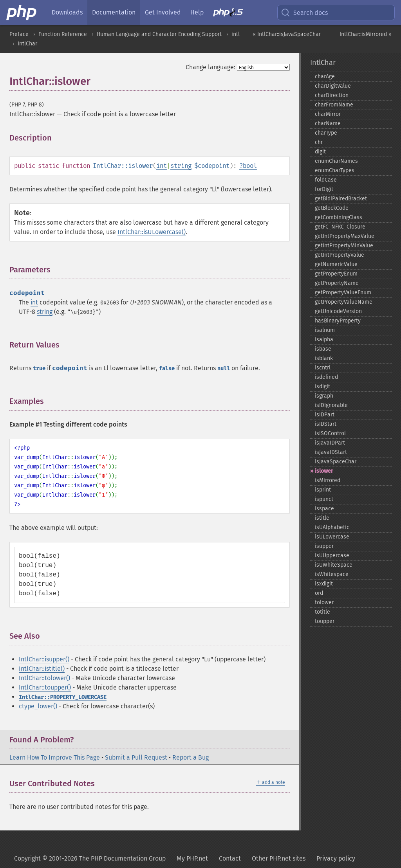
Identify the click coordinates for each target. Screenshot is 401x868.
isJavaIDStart (331, 452)
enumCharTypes (335, 170)
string (181, 166)
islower (324, 471)
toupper (325, 621)
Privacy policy (336, 858)
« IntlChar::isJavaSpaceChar (287, 34)
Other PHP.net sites (279, 858)
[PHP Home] (22, 13)
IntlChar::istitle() (42, 669)
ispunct (324, 499)
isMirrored (328, 480)
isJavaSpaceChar (336, 462)
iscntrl (323, 368)
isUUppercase (332, 556)
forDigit (324, 189)
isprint (323, 490)
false (167, 368)
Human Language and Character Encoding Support (159, 34)
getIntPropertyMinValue (344, 246)
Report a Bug (191, 757)
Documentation (114, 12)
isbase (323, 349)
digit (320, 152)
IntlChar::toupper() (45, 687)
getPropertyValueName (344, 302)
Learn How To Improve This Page (55, 757)
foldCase (326, 180)
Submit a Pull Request (136, 757)
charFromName (334, 105)
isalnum (325, 330)
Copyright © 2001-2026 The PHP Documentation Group (90, 858)
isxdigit (324, 584)
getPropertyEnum (336, 274)
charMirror (328, 114)
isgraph (324, 396)
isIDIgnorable (331, 405)
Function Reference (63, 34)
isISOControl (330, 433)
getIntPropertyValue (340, 255)
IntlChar (27, 44)
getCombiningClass (339, 217)
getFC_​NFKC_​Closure (340, 227)
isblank (324, 358)
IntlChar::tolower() (44, 678)
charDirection (332, 95)
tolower (324, 602)
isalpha (324, 339)
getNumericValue (336, 264)
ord (319, 593)
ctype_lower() (38, 706)
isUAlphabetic (332, 527)
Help (197, 12)
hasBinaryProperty (338, 321)
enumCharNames (336, 161)
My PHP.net (192, 858)
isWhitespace (332, 574)
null (224, 368)
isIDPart (325, 415)
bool (250, 166)
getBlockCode (332, 208)
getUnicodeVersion (338, 311)
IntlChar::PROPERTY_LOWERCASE (63, 697)
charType (326, 133)
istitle (322, 518)
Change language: (210, 67)
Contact (230, 858)
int (162, 166)
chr (319, 142)
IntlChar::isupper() (44, 659)
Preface (19, 34)
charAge (325, 77)
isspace (324, 509)
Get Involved (163, 12)
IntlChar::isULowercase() (152, 232)
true (39, 368)
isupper (324, 546)
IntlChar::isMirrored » (366, 34)
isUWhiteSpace (334, 565)
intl (236, 34)
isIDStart (326, 424)
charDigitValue (333, 86)
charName (328, 123)
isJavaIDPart (330, 443)
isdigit (322, 386)
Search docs (304, 13)
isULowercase (332, 537)
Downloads (67, 12)
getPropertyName (337, 283)
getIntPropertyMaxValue (345, 236)
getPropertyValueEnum (343, 293)
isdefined (326, 377)
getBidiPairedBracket (341, 199)
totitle (322, 612)
